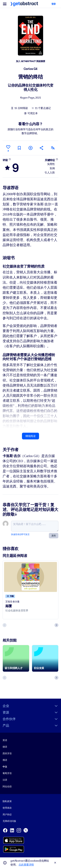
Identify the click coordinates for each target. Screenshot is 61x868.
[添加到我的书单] (30, 148)
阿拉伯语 (7, 786)
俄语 (5, 760)
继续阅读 (30, 436)
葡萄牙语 (7, 773)
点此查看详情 (26, 865)
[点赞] (8, 148)
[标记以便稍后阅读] (19, 148)
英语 (5, 740)
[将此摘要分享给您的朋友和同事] (42, 148)
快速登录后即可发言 (20, 534)
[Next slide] (56, 625)
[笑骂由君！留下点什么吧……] (35, 526)
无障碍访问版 (9, 821)
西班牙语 (7, 753)
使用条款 (7, 808)
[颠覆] (30, 577)
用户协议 (7, 814)
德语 (5, 747)
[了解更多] (10, 159)
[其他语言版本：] (53, 148)
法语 (5, 780)
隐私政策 (7, 801)
